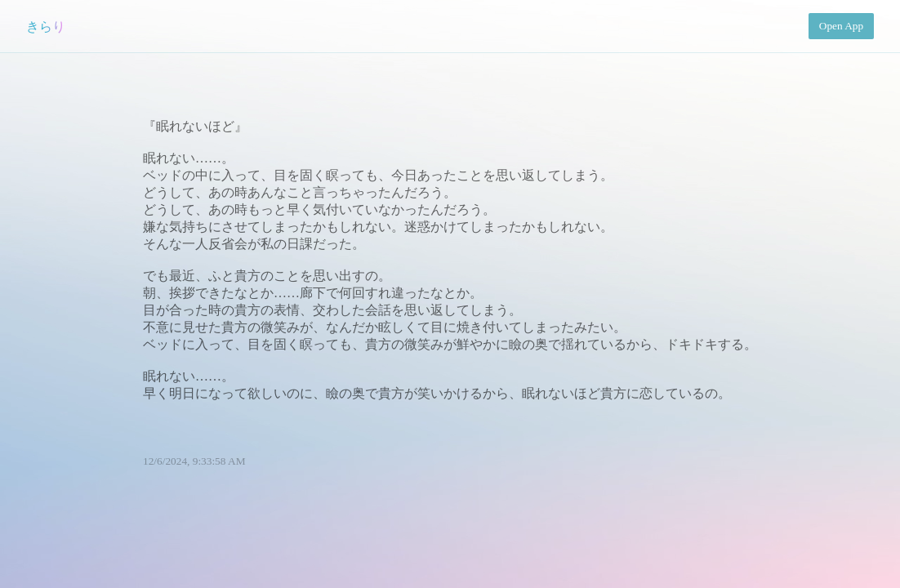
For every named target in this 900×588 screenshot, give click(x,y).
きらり (46, 27)
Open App (841, 26)
